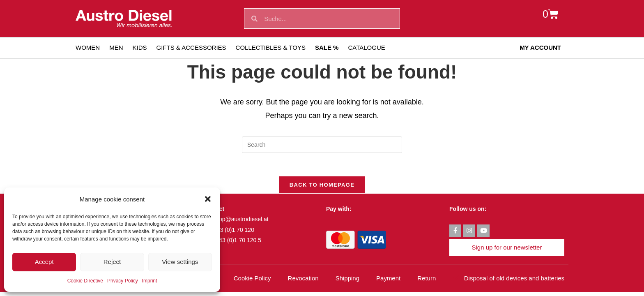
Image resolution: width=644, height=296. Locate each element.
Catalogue (366, 47)
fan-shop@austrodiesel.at (236, 221)
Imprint (150, 281)
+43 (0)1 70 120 (234, 231)
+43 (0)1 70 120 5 (238, 242)
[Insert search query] (322, 145)
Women (88, 47)
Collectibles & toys (271, 47)
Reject (112, 262)
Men (116, 47)
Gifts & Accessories (191, 47)
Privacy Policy (123, 281)
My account (540, 47)
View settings (180, 262)
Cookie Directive (85, 281)
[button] (208, 199)
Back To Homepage (322, 186)
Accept (44, 262)
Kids (140, 47)
